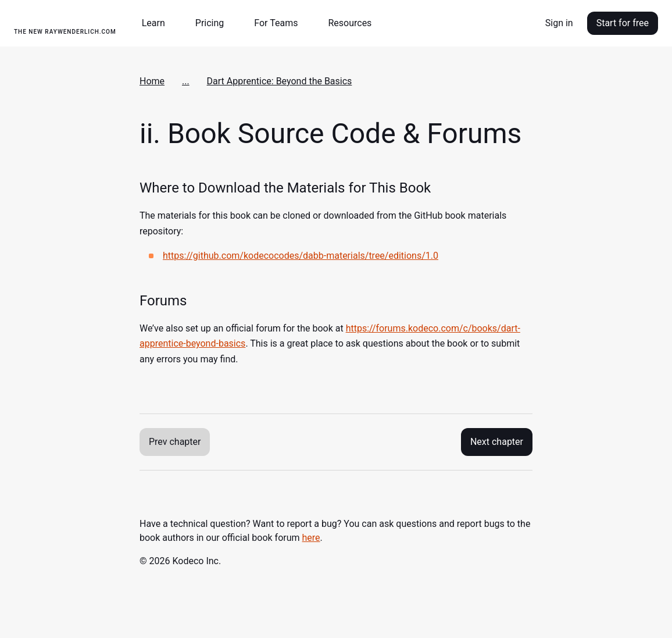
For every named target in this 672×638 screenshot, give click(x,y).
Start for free (623, 23)
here (311, 538)
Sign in (559, 23)
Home (152, 81)
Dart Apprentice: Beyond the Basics (280, 81)
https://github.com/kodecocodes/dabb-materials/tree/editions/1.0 (301, 256)
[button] (158, 23)
